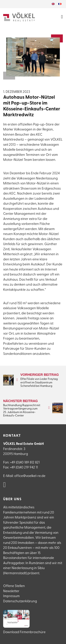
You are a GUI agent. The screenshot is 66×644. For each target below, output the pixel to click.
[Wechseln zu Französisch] (60, 4)
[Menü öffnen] (62, 17)
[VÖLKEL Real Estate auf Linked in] (4, 485)
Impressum (11, 596)
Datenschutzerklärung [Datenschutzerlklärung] (20, 601)
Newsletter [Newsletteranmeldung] (11, 591)
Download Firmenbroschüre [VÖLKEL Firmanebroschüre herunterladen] (24, 632)
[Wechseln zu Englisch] (53, 4)
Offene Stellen (14, 586)
